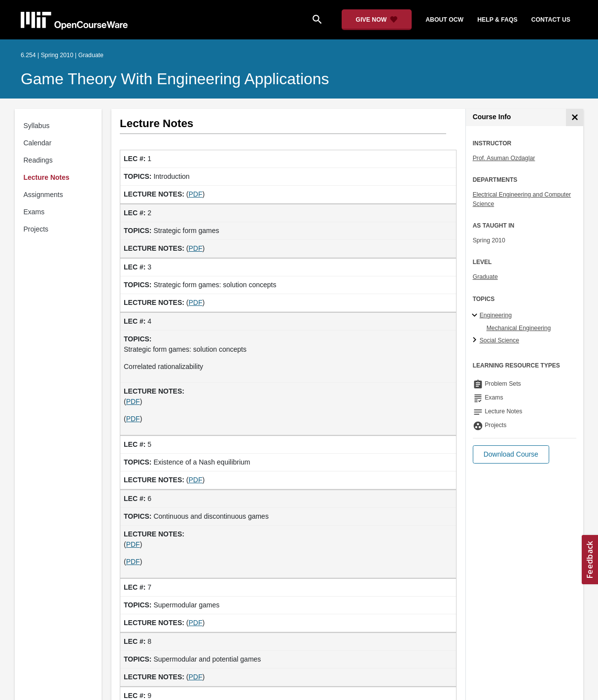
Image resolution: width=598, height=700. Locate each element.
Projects (36, 229)
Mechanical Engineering (519, 328)
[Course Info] (575, 117)
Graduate (485, 277)
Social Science (499, 340)
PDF (195, 194)
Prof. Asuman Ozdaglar (504, 158)
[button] (511, 454)
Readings (38, 160)
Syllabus (37, 126)
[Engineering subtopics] (476, 316)
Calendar (38, 143)
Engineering (496, 315)
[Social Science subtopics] (476, 340)
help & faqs (497, 20)
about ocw (444, 20)
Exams (34, 212)
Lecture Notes (47, 177)
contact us (551, 20)
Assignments (43, 195)
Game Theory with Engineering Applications (175, 79)
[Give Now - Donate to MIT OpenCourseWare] (377, 20)
